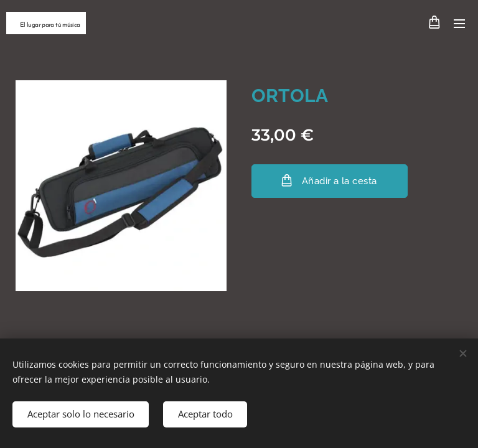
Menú (459, 24)
